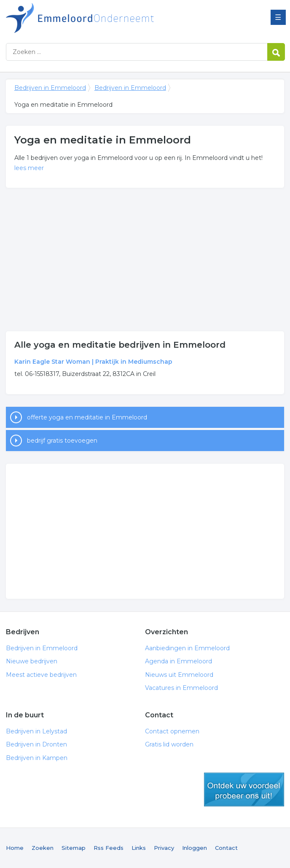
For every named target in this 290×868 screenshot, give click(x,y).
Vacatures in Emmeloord (181, 688)
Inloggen (195, 848)
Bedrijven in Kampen (37, 758)
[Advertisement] (145, 260)
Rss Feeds (109, 848)
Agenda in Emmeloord (179, 661)
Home (15, 848)
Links (139, 848)
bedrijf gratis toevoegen (62, 441)
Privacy (164, 848)
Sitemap (74, 848)
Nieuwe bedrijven (32, 661)
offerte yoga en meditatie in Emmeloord (87, 417)
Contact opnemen (172, 731)
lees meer (29, 168)
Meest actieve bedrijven (41, 675)
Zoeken (43, 848)
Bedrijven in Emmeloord (111, 18)
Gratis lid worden (169, 744)
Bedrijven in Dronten (36, 744)
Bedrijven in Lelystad (36, 731)
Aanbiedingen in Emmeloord (187, 648)
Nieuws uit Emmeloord (179, 675)
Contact (226, 848)
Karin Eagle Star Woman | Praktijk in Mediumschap (93, 362)
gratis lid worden (244, 790)
